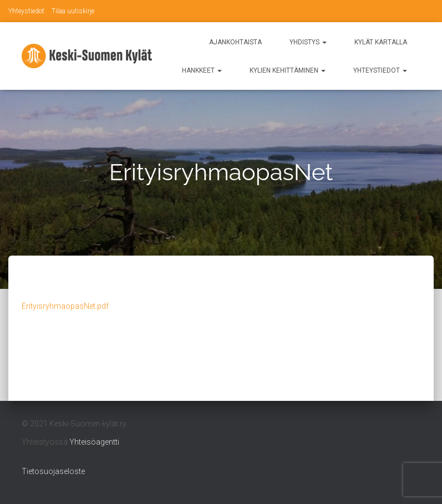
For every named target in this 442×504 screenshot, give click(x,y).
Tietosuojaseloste (53, 471)
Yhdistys (308, 42)
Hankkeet (202, 70)
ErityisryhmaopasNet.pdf (65, 306)
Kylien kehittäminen (288, 70)
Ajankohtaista (235, 42)
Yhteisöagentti (94, 442)
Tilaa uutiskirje (73, 11)
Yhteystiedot (26, 11)
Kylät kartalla (381, 42)
